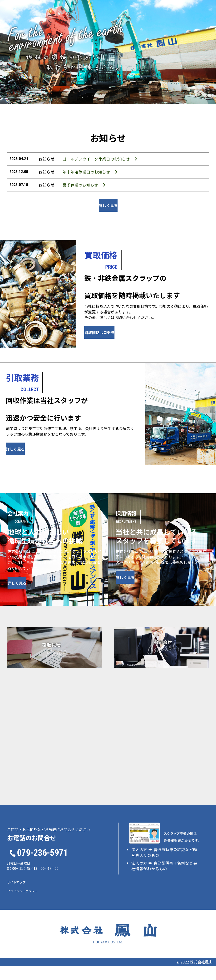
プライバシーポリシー (22, 905)
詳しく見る (108, 220)
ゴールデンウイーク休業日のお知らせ (76, 161)
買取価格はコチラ (118, 346)
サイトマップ (16, 896)
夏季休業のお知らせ (60, 197)
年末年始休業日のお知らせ (66, 179)
